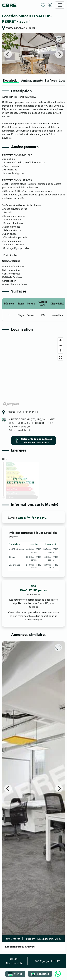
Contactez (40, 974)
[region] (33, 372)
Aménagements (32, 80)
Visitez (15, 974)
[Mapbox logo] (11, 404)
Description (11, 80)
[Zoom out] (60, 345)
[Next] (59, 54)
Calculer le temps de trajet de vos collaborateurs (33, 440)
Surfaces (51, 80)
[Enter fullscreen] (60, 358)
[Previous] (8, 54)
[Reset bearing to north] (60, 351)
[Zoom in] (60, 340)
